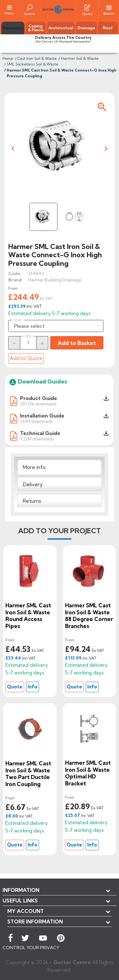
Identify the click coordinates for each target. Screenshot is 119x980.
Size (18, 320)
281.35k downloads (38, 404)
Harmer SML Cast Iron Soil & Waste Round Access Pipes (28, 616)
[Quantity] (28, 342)
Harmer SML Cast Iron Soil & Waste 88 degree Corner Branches (89, 616)
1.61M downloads (36, 421)
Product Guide (39, 398)
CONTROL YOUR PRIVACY (31, 948)
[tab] (60, 467)
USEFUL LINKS (20, 901)
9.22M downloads (37, 439)
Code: (15, 273)
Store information (35, 921)
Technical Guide (40, 433)
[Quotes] (87, 7)
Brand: (16, 280)
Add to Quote (26, 358)
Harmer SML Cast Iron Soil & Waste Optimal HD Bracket (88, 773)
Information (21, 890)
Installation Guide (42, 416)
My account (26, 911)
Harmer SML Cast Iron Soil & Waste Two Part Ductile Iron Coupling (28, 774)
